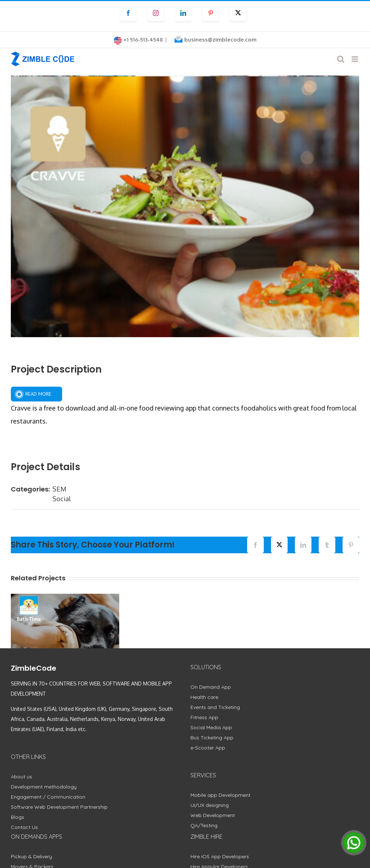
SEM (59, 489)
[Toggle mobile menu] (355, 59)
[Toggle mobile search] (341, 59)
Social (62, 499)
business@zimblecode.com (220, 40)
